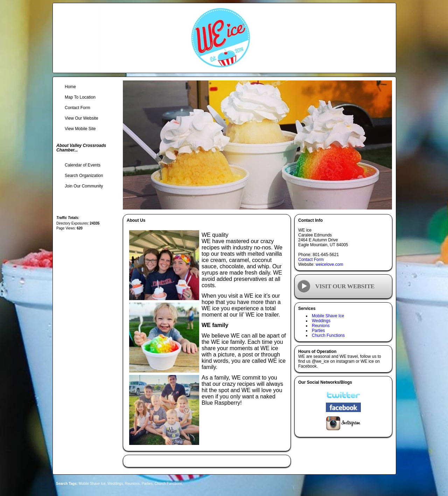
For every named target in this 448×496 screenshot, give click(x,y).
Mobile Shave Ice (328, 316)
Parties (318, 331)
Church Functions (328, 335)
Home (70, 87)
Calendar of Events (83, 165)
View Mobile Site (80, 129)
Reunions (321, 326)
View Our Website (82, 118)
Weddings (321, 321)
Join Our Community (84, 186)
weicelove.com (330, 264)
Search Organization (84, 176)
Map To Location (80, 97)
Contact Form (311, 260)
